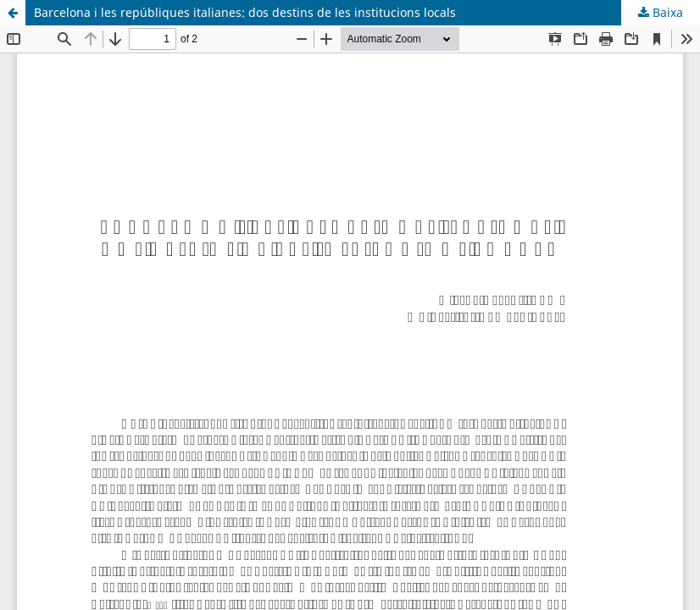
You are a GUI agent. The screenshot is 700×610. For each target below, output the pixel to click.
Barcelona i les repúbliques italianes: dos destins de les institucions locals (245, 12)
